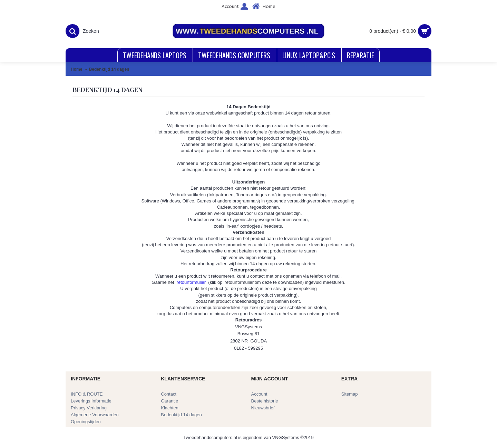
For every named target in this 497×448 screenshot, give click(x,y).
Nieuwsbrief (263, 408)
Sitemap (350, 394)
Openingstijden (86, 422)
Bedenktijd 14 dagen (181, 415)
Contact (169, 394)
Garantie (169, 401)
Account (259, 394)
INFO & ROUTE (87, 394)
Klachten (170, 408)
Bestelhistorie (265, 401)
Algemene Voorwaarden (95, 415)
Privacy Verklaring (89, 408)
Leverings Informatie (91, 401)
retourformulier (191, 282)
